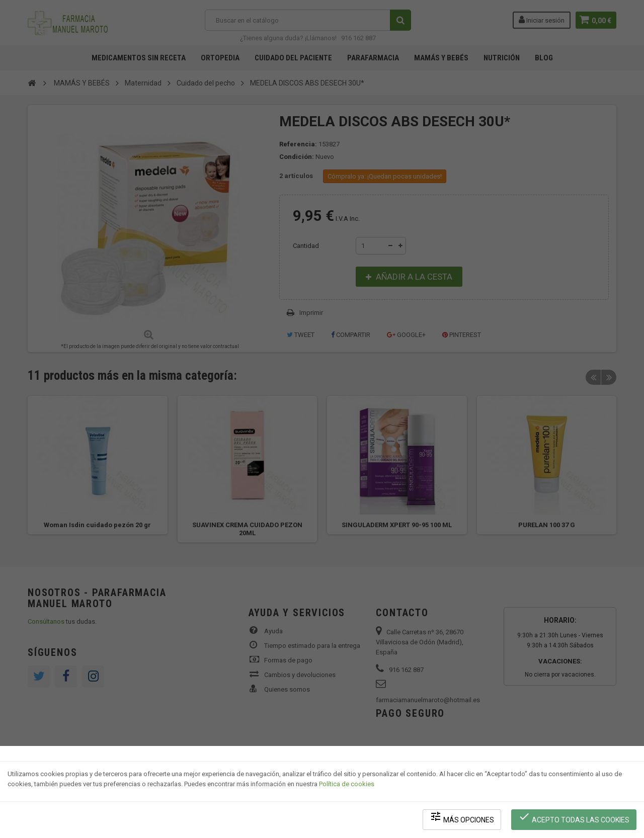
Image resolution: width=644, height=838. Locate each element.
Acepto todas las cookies (574, 818)
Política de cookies (347, 785)
